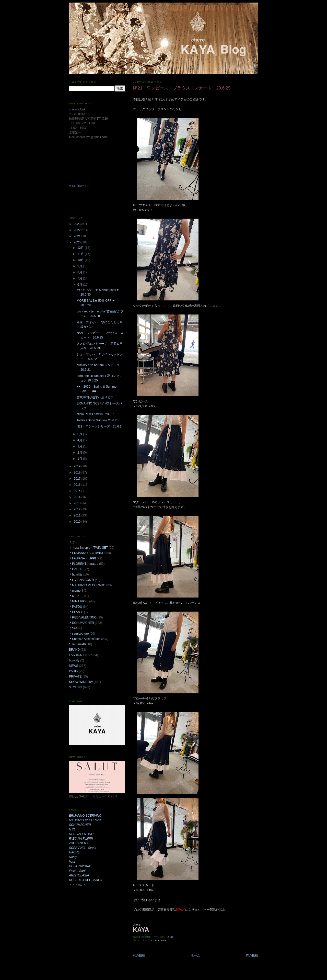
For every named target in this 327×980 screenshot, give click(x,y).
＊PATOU (75, 607)
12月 (81, 248)
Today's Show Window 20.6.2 (97, 420)
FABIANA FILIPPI (81, 839)
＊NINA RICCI (79, 601)
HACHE (74, 852)
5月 (80, 434)
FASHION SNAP (80, 655)
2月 (80, 453)
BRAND (74, 650)
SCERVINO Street (83, 848)
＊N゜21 (147, 940)
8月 (80, 272)
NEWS (74, 666)
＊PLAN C (76, 612)
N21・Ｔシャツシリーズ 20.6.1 (99, 426)
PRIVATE (75, 677)
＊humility (76, 575)
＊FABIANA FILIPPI (82, 558)
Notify (73, 857)
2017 (78, 479)
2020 (78, 242)
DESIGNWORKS (81, 866)
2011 (78, 515)
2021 (78, 236)
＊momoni (76, 591)
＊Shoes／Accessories (85, 639)
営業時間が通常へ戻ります (95, 397)
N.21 (72, 829)
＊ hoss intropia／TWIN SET (89, 548)
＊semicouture (79, 634)
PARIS (73, 671)
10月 (81, 260)
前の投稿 (252, 955)
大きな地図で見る (79, 186)
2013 (78, 503)
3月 (80, 446)
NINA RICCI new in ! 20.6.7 (95, 414)
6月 (80, 285)
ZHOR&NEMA (79, 843)
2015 (78, 491)
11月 (81, 254)
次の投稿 (139, 955)
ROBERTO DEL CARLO (86, 880)
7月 (80, 278)
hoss (72, 862)
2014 (78, 497)
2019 (78, 466)
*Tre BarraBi (77, 644)
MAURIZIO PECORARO (86, 820)
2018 (78, 472)
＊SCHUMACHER (81, 623)
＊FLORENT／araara (84, 564)
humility (74, 660)
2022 (78, 230)
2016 (78, 485)
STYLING (160, 940)
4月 (80, 440)
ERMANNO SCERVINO (85, 816)
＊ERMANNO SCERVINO (87, 553)
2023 (78, 224)
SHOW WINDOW (81, 682)
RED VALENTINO (81, 834)
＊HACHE (76, 569)
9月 (80, 266)
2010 (78, 522)
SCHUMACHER (80, 825)
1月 (80, 459)
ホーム (195, 955)
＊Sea (73, 628)
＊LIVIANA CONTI (81, 580)
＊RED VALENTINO (83, 617)
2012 (78, 509)
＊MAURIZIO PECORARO (87, 585)
